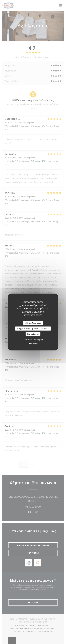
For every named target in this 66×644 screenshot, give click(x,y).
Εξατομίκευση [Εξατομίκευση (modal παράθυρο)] (33, 334)
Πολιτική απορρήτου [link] (34, 339)
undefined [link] (34, 343)
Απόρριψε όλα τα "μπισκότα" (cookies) (33, 328)
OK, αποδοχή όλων (33, 323)
